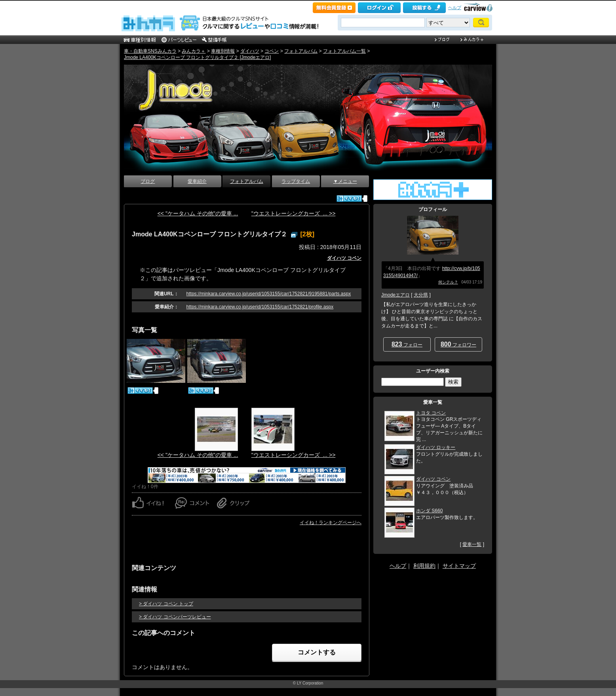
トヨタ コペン (431, 413)
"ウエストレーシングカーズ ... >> (294, 213)
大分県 (421, 295)
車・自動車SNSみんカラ (150, 51)
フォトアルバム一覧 (344, 51)
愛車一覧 (472, 544)
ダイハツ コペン (344, 258)
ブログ (148, 181)
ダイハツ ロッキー (436, 447)
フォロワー (458, 344)
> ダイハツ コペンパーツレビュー (175, 617)
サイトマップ (459, 566)
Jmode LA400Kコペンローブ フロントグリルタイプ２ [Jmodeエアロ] (197, 57)
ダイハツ (250, 51)
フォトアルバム (301, 51)
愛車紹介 (197, 181)
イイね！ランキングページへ (331, 523)
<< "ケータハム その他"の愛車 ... (198, 213)
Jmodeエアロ (395, 295)
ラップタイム (296, 181)
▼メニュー (345, 181)
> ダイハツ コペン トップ (166, 604)
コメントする (317, 652)
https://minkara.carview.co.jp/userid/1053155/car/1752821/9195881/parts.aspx (269, 294)
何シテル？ (448, 282)
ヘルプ (455, 8)
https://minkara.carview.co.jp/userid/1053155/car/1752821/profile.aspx (260, 307)
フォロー (407, 344)
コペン (272, 51)
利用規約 (424, 566)
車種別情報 (223, 51)
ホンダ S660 (429, 511)
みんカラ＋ (194, 51)
